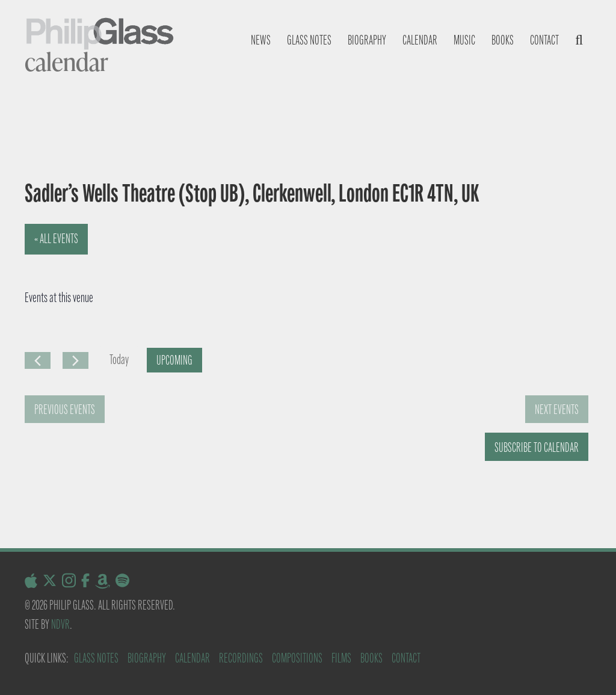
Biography (367, 40)
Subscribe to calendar (537, 447)
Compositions (297, 658)
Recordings (241, 658)
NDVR (60, 624)
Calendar (420, 40)
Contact (544, 40)
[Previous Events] (38, 360)
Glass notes (309, 40)
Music (464, 40)
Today (119, 360)
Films (341, 658)
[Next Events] (75, 360)
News (261, 40)
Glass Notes (96, 658)
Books (503, 40)
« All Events (56, 239)
